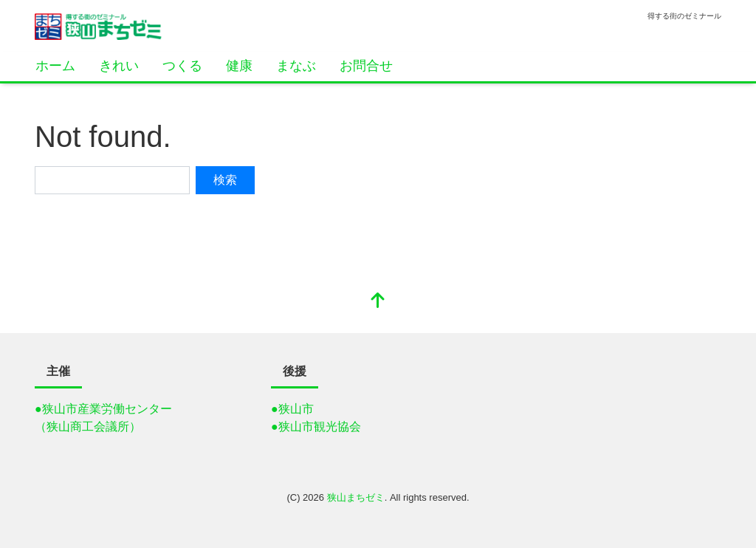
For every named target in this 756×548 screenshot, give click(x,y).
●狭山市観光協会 (316, 427)
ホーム (55, 66)
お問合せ (366, 66)
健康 (239, 66)
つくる (182, 66)
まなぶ (296, 66)
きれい (119, 66)
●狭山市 (292, 409)
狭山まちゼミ (356, 497)
